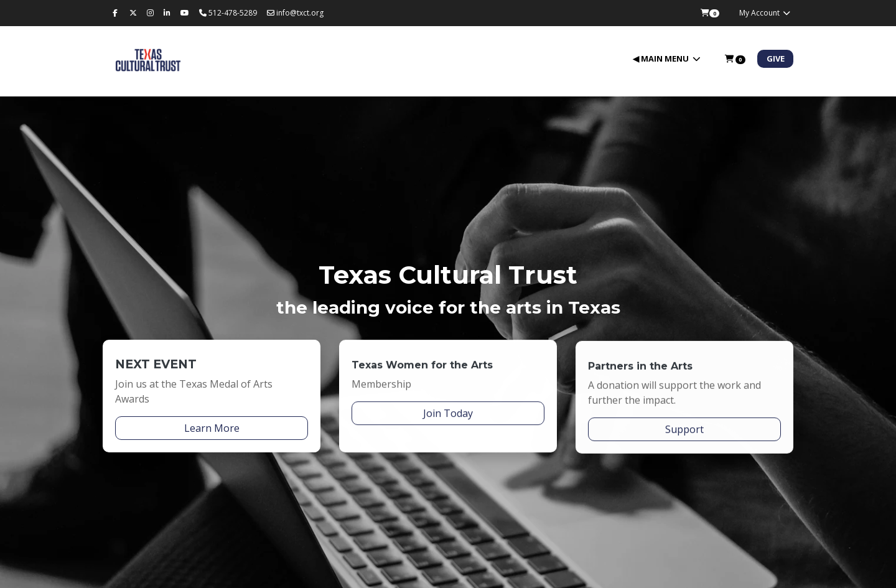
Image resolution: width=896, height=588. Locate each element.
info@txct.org (295, 13)
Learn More (212, 430)
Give (776, 58)
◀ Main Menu (662, 58)
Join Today (448, 418)
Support (684, 439)
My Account (765, 13)
